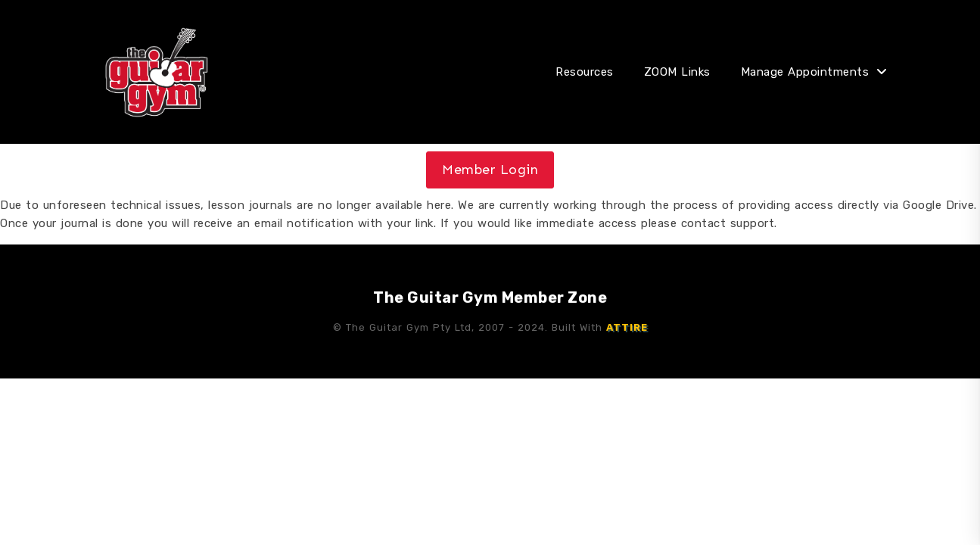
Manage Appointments (805, 72)
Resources (585, 72)
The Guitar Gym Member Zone (490, 297)
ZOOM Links (677, 72)
